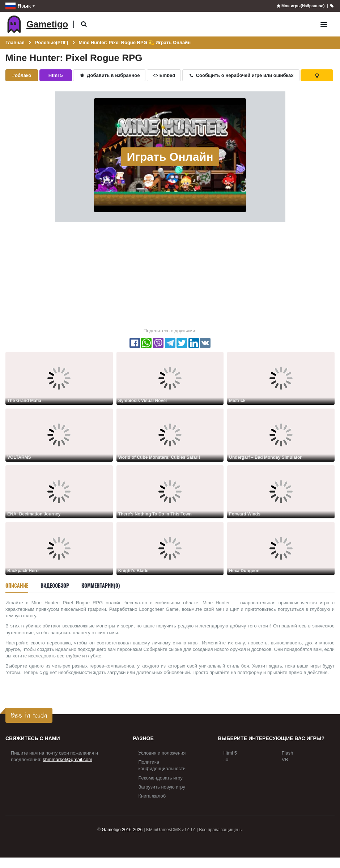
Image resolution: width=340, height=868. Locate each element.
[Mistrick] (281, 378)
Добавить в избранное (109, 75)
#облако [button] (22, 75)
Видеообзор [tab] (55, 585)
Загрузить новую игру (162, 787)
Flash (288, 753)
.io (226, 759)
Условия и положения (162, 753)
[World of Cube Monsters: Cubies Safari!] (170, 435)
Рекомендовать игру (161, 778)
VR (285, 759)
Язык (18, 6)
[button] (84, 24)
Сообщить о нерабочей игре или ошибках (241, 75)
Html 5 (230, 753)
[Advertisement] (170, 275)
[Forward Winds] (281, 491)
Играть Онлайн (170, 157)
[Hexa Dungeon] (281, 548)
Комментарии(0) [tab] (101, 585)
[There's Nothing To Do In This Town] (170, 491)
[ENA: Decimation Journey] (59, 491)
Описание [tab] (17, 585)
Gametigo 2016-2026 (122, 830)
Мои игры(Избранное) (300, 6)
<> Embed (164, 75)
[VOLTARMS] (59, 435)
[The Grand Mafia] (59, 378)
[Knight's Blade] (170, 548)
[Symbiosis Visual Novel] (170, 378)
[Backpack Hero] (59, 548)
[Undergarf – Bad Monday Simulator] (281, 435)
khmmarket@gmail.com (67, 759)
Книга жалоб (152, 796)
